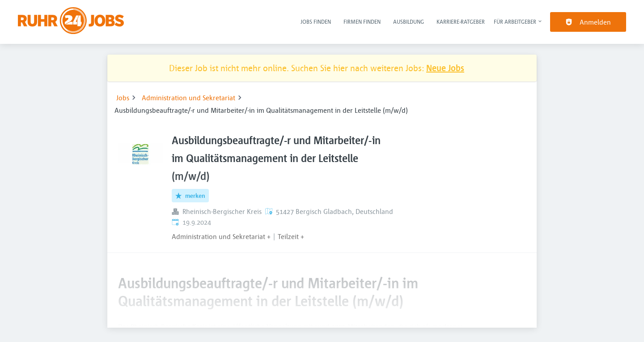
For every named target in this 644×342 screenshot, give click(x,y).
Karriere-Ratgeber (461, 21)
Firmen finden (362, 21)
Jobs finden (316, 21)
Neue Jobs (445, 68)
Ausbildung (409, 21)
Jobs (123, 98)
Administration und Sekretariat (189, 98)
